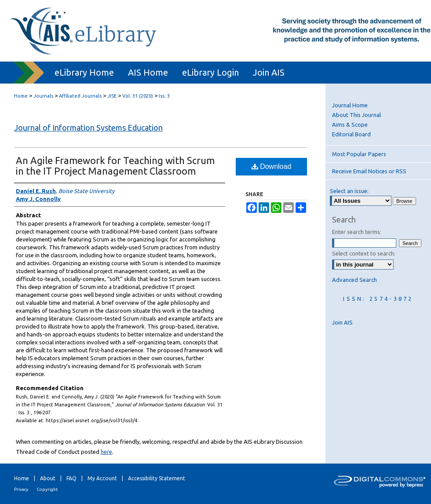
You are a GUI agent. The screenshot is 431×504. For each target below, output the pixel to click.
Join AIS (342, 322)
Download (272, 166)
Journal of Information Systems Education (88, 128)
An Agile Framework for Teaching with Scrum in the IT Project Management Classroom (115, 166)
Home (21, 96)
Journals (43, 96)
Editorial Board (351, 134)
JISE (112, 96)
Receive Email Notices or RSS (369, 171)
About (48, 478)
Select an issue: (349, 191)
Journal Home (350, 105)
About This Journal (356, 115)
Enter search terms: (357, 232)
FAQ (71, 478)
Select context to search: (364, 253)
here (106, 452)
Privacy (21, 489)
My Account (102, 478)
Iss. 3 (164, 96)
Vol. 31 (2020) (138, 96)
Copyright (47, 489)
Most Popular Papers (359, 154)
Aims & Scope (350, 124)
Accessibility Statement (157, 478)
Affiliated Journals (80, 96)
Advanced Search (354, 280)
